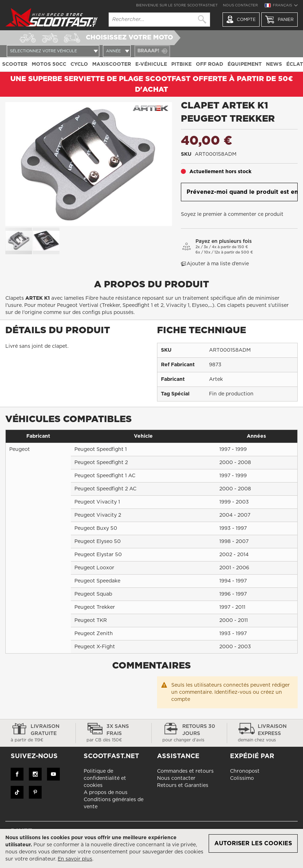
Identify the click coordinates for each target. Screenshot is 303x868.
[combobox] (159, 20)
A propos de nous (106, 793)
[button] (281, 6)
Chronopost (245, 771)
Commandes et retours (185, 771)
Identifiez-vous (233, 692)
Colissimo (242, 778)
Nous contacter (240, 5)
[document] (151, 848)
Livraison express (265, 734)
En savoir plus (75, 859)
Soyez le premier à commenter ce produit (232, 214)
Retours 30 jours (189, 734)
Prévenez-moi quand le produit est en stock (242, 192)
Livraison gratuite (38, 734)
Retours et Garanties (183, 786)
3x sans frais (114, 734)
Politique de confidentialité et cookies (105, 778)
